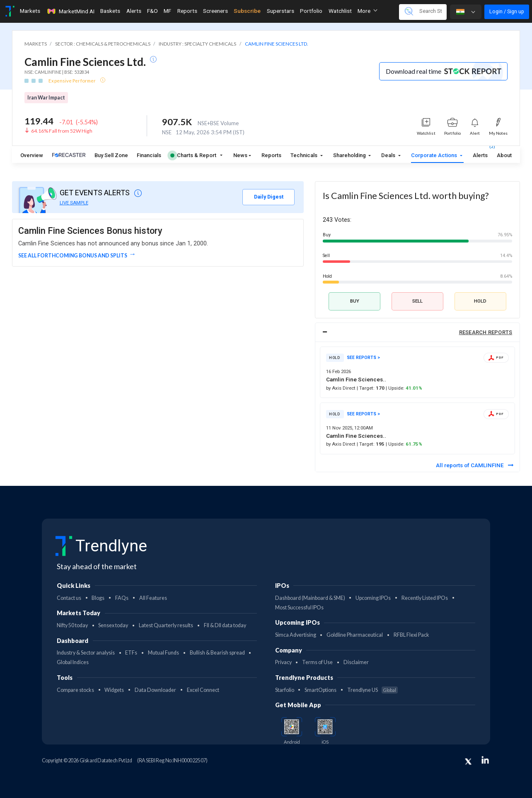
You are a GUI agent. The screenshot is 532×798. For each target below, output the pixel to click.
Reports (271, 155)
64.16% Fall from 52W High (62, 131)
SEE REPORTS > (363, 358)
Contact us (69, 598)
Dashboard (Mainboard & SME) (310, 598)
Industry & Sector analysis (86, 653)
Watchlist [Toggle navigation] (340, 11)
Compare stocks (75, 690)
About (504, 155)
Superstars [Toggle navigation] (281, 11)
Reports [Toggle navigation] (187, 11)
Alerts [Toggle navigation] (134, 11)
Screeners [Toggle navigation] (215, 11)
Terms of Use (317, 662)
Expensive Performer (73, 81)
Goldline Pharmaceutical (355, 635)
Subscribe (247, 11)
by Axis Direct (341, 388)
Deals (389, 155)
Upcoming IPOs (373, 598)
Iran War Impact (46, 98)
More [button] (368, 11)
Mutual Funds (163, 653)
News (240, 155)
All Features (153, 598)
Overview (32, 155)
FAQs (122, 598)
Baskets (110, 11)
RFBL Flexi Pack (411, 635)
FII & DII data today (225, 625)
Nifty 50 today (72, 625)
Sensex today (113, 625)
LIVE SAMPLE (74, 203)
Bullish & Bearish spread (217, 653)
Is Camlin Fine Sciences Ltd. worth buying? (406, 196)
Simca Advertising (296, 635)
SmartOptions (320, 690)
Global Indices (73, 662)
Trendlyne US (372, 690)
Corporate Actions (435, 155)
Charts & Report (193, 155)
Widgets (114, 690)
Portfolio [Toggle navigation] (311, 11)
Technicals (305, 155)
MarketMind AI (70, 11)
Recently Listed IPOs (425, 598)
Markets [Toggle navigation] (30, 11)
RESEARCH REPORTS (486, 332)
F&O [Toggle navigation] (152, 11)
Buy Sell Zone (111, 155)
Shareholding (350, 155)
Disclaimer (356, 662)
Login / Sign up (507, 11)
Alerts (480, 154)
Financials (149, 155)
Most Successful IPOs (299, 608)
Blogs (98, 598)
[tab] (417, 332)
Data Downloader (155, 690)
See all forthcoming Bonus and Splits (73, 256)
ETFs (131, 653)
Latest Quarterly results (166, 625)
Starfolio (285, 690)
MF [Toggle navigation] (167, 11)
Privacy (283, 662)
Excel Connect (203, 690)
